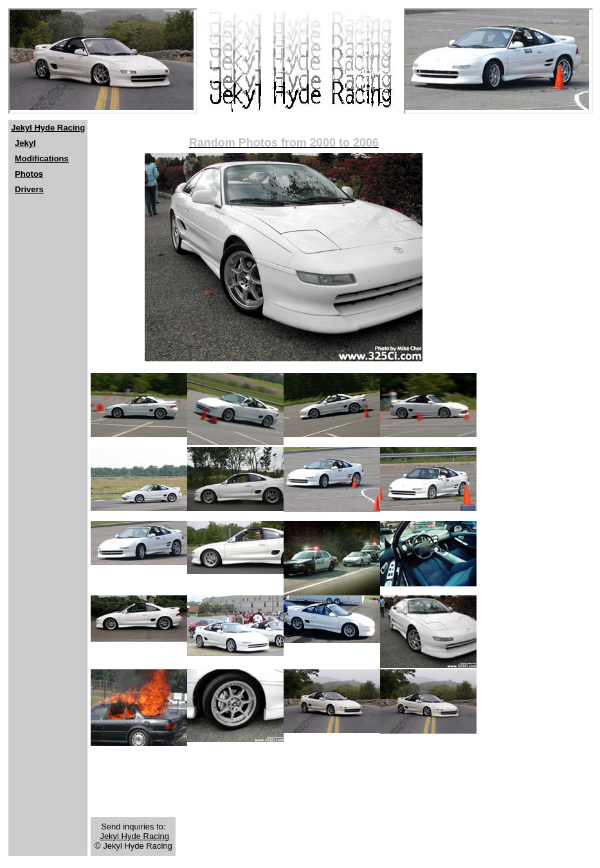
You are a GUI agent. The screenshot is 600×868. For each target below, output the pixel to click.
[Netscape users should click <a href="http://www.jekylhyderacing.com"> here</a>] (103, 61)
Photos (29, 174)
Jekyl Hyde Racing (48, 128)
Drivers (29, 189)
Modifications (42, 158)
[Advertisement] (47, 290)
